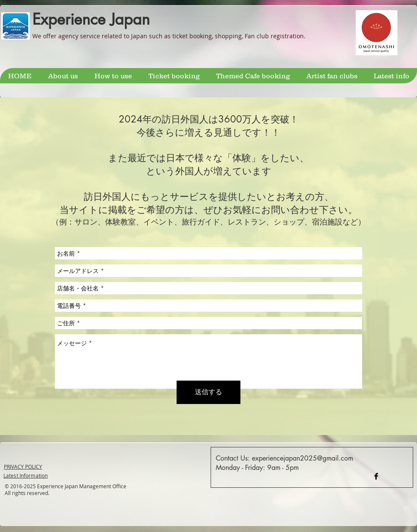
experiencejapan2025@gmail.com (303, 458)
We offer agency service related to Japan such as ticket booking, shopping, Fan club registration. (169, 36)
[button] (174, 76)
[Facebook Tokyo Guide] (376, 476)
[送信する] (208, 392)
